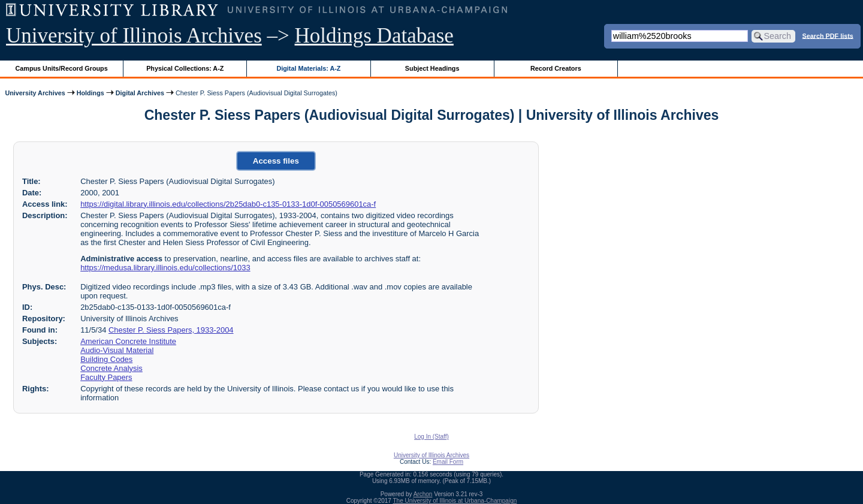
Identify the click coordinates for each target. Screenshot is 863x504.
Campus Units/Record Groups (62, 68)
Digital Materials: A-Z (308, 68)
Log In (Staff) (431, 437)
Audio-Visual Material (117, 350)
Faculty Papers (106, 377)
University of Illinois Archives (134, 36)
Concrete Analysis (111, 368)
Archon (423, 494)
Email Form (448, 462)
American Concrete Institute (128, 341)
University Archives (35, 93)
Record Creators (556, 68)
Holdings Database (374, 36)
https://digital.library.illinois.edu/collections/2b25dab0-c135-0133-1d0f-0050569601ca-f (228, 204)
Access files (276, 161)
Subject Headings (432, 68)
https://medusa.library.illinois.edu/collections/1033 (165, 268)
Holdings (90, 93)
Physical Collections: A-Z (185, 68)
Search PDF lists (828, 35)
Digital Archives (140, 93)
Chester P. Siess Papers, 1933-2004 (171, 330)
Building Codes (106, 359)
